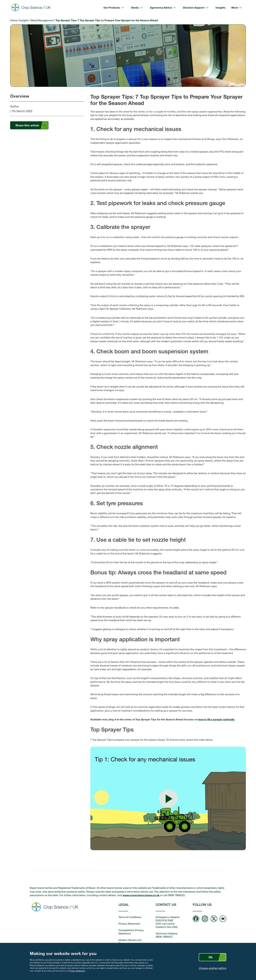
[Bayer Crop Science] (32, 7)
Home (14, 20)
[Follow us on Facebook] (196, 919)
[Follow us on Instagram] (205, 919)
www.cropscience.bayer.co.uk (141, 895)
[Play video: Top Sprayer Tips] (168, 798)
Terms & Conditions (130, 917)
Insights (24, 20)
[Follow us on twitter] (214, 919)
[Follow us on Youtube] (223, 919)
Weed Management (42, 20)
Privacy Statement (77, 971)
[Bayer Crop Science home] (56, 907)
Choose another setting (212, 968)
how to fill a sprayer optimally (216, 719)
